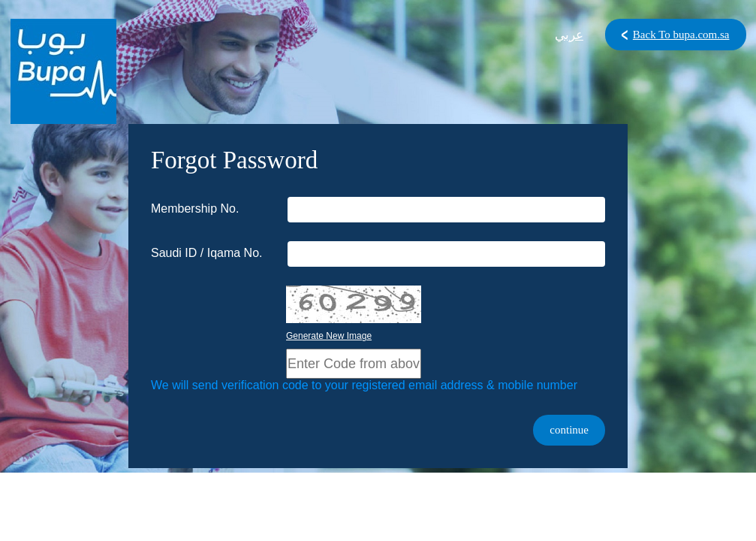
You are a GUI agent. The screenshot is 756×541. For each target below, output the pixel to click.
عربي (569, 35)
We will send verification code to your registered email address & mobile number (364, 385)
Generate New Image (329, 336)
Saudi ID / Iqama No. (207, 253)
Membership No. (195, 209)
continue (569, 430)
